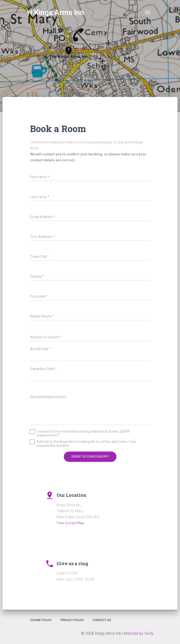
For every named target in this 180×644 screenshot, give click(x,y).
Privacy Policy (72, 620)
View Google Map (70, 523)
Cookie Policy (41, 620)
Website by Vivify (139, 633)
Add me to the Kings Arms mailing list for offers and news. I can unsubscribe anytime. (83, 444)
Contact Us (102, 620)
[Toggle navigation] (148, 12)
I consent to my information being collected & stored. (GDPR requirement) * (80, 433)
